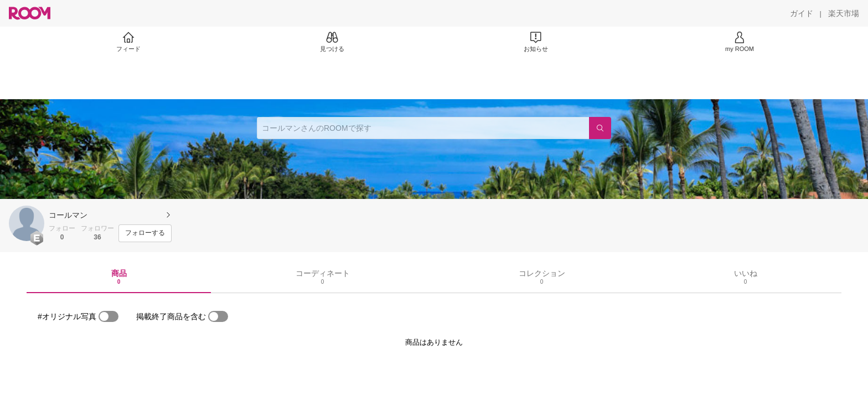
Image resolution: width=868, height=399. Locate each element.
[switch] (108, 316)
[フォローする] (145, 233)
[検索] (600, 128)
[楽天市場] (844, 13)
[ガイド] (802, 13)
